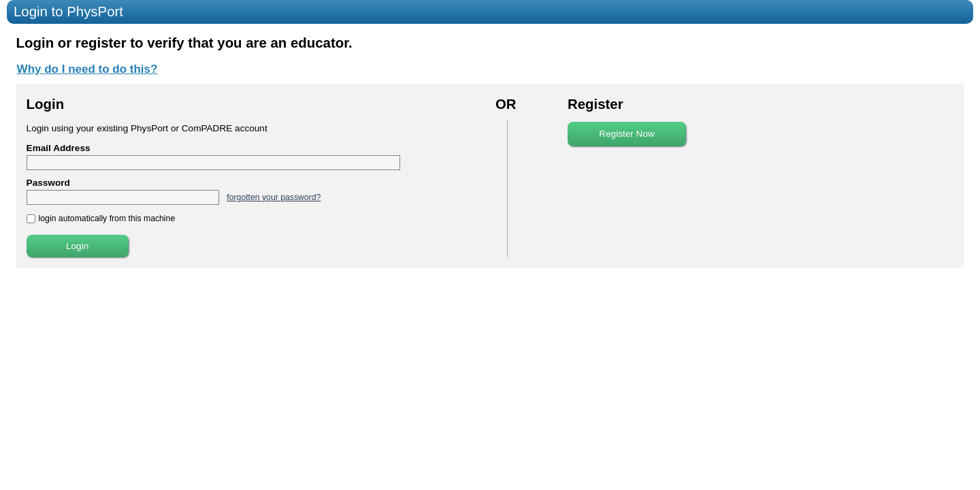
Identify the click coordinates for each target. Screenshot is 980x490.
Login (77, 246)
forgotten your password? (274, 197)
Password (48, 183)
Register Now (627, 134)
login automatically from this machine (107, 218)
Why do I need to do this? (87, 69)
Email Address (59, 148)
